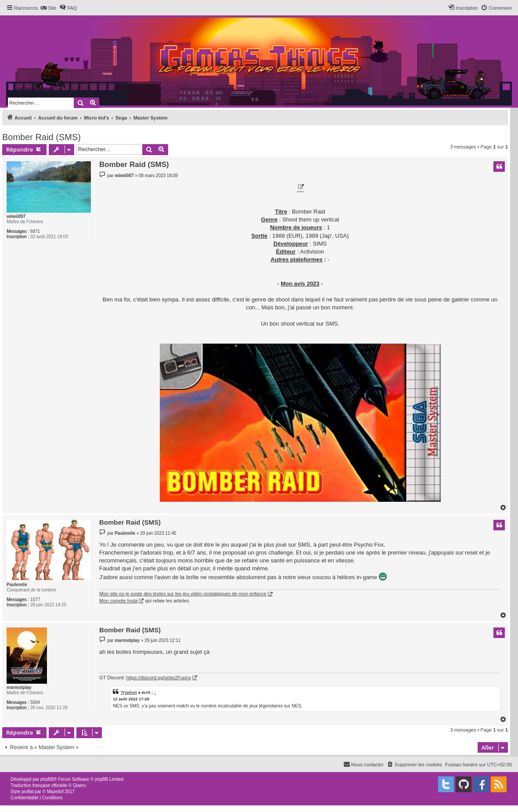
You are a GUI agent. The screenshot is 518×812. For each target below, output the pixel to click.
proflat (28, 792)
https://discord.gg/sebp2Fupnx (159, 678)
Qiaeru (79, 785)
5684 (35, 702)
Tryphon (129, 692)
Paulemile (17, 585)
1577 (35, 600)
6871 (35, 231)
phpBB (47, 779)
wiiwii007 (16, 216)
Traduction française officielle (39, 785)
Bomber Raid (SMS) (41, 137)
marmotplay (19, 687)
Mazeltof (55, 792)
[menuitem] (48, 8)
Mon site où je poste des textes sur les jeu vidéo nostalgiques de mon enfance (183, 594)
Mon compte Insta (118, 601)
